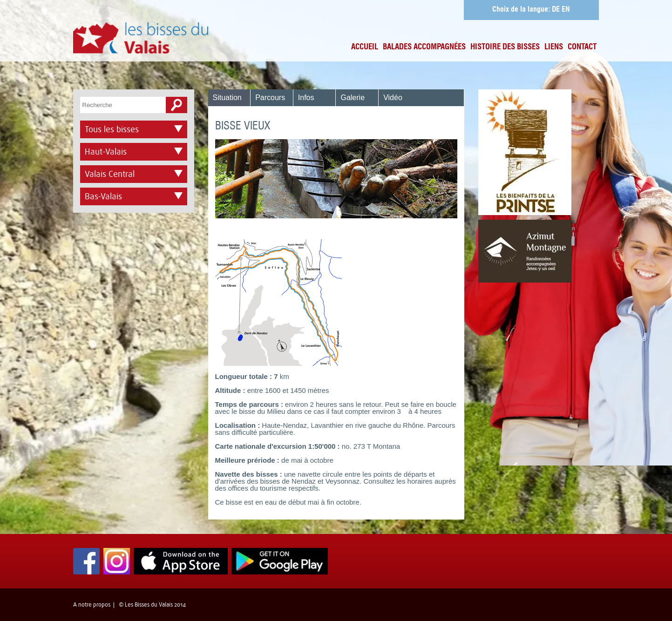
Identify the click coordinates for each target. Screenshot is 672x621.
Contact (582, 47)
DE (556, 10)
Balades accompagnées (424, 47)
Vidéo (393, 98)
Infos (306, 98)
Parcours (270, 98)
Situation (227, 98)
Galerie (353, 98)
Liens (554, 47)
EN (566, 10)
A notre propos (92, 605)
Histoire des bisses (505, 47)
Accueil (365, 47)
